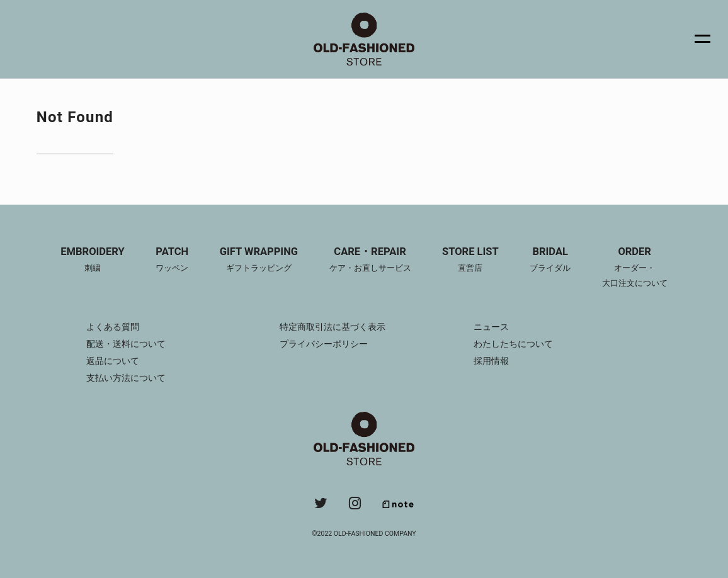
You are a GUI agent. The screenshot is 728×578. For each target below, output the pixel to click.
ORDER (635, 268)
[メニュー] (695, 39)
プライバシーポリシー (324, 344)
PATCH (172, 261)
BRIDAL (550, 261)
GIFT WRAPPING (259, 261)
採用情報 (491, 361)
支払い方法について (126, 378)
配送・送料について (126, 344)
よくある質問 (113, 327)
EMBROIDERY (92, 261)
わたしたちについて (513, 344)
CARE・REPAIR (370, 261)
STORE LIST (470, 261)
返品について (113, 361)
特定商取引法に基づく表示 (333, 327)
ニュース (491, 327)
